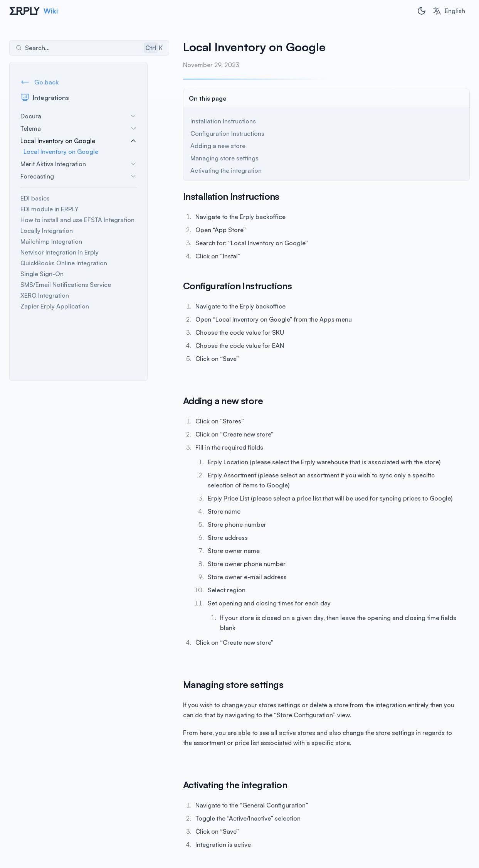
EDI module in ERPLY (50, 209)
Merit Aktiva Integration (79, 164)
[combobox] (449, 11)
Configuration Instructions (206, 133)
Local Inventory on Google (79, 141)
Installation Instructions (202, 121)
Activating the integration (205, 170)
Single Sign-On (42, 274)
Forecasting (79, 177)
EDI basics (35, 199)
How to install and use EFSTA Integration (77, 220)
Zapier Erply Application (55, 307)
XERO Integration (45, 296)
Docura (79, 116)
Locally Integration (47, 231)
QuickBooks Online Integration (64, 263)
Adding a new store (197, 146)
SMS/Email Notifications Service (66, 285)
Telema (79, 129)
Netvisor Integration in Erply (60, 253)
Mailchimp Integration (51, 242)
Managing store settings (203, 158)
